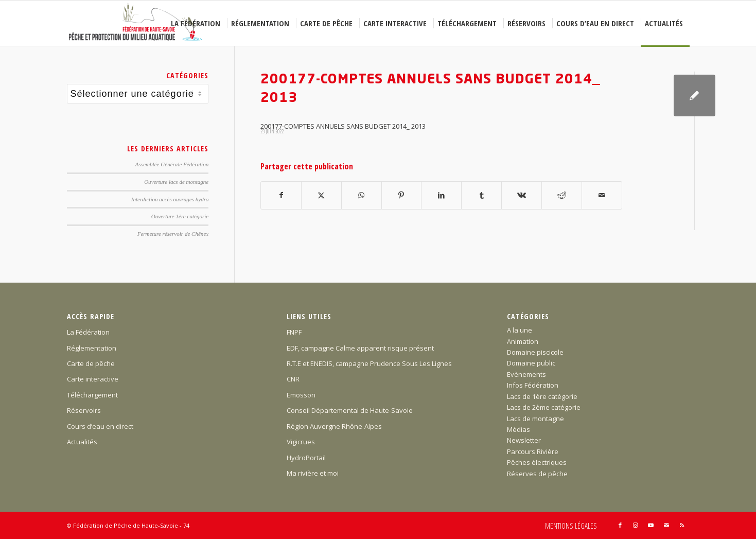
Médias (518, 429)
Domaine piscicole (535, 352)
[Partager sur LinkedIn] (441, 195)
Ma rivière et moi (313, 473)
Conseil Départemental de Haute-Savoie (350, 410)
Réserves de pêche (537, 474)
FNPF (294, 332)
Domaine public (531, 363)
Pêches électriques (537, 462)
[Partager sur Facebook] (281, 195)
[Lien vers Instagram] (636, 525)
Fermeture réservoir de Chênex (173, 234)
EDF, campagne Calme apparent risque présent (360, 348)
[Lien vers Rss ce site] (682, 525)
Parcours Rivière (533, 451)
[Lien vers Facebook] (620, 525)
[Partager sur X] (321, 195)
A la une (520, 330)
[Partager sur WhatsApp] (362, 195)
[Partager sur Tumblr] (481, 195)
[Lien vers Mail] (666, 525)
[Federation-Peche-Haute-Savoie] (136, 23)
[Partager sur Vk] (522, 195)
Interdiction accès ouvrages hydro (170, 199)
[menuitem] (197, 23)
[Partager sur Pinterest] (402, 195)
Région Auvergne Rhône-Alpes (334, 426)
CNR (293, 379)
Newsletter (524, 440)
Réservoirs (84, 410)
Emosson (301, 395)
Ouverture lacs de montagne (176, 182)
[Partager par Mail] (602, 195)
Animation (523, 341)
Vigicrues (301, 442)
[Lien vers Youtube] (651, 525)
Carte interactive (93, 379)
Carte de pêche (91, 363)
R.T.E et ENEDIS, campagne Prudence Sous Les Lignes (369, 363)
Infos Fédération (533, 385)
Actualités (82, 442)
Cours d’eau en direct (100, 426)
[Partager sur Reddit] (562, 195)
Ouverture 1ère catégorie (180, 216)
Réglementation (92, 348)
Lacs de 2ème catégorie (544, 407)
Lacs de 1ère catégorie (542, 396)
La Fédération (88, 332)
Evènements (526, 374)
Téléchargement (92, 395)
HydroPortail (306, 458)
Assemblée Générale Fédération (172, 164)
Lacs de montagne (535, 419)
